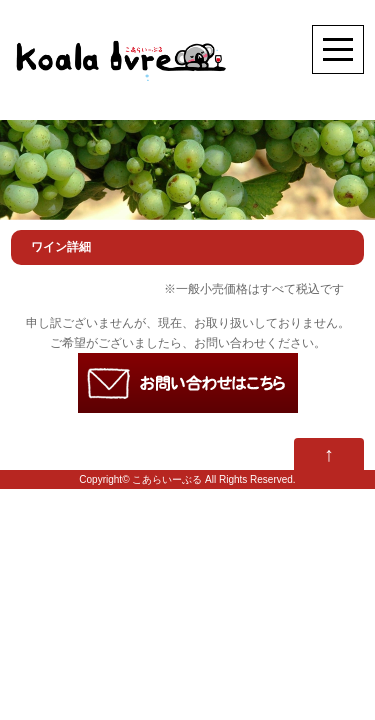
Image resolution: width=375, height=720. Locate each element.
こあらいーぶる (167, 479)
